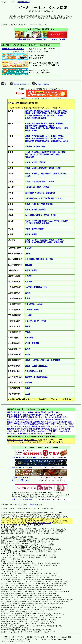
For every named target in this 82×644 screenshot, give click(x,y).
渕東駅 (66, 128)
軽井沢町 (27, 419)
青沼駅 (28, 221)
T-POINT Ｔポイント (46, 600)
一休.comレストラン (18, 553)
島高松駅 (59, 123)
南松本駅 (35, 123)
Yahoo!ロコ (47, 547)
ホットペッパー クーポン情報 (24, 457)
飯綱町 (40, 434)
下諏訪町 (17, 422)
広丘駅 (47, 215)
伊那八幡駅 (52, 152)
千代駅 (28, 152)
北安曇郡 (49, 429)
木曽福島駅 (29, 338)
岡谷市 (30, 412)
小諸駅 (28, 176)
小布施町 (38, 431)
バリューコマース (50, 593)
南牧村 (51, 417)
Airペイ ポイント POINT (53, 618)
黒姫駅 (28, 388)
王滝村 (60, 427)
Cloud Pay (24, 598)
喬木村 (16, 427)
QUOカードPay (25, 626)
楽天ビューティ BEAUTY (22, 499)
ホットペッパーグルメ (8, 527)
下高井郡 (52, 431)
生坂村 (23, 429)
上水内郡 (21, 434)
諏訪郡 (10, 422)
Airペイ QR (28, 618)
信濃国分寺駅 (56, 141)
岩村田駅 (28, 223)
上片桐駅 (28, 315)
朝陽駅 (45, 113)
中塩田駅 (44, 139)
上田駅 (66, 141)
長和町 (60, 419)
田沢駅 (28, 240)
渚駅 (35, 126)
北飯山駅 (35, 204)
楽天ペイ (55, 614)
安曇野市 (24, 417)
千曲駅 (41, 229)
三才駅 (43, 116)
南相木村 (58, 417)
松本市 (17, 412)
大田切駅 (46, 187)
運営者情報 (34, 504)
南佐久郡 (33, 417)
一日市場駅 (43, 240)
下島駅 (28, 182)
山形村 (29, 429)
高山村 (45, 431)
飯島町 (55, 422)
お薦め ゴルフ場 (58, 39)
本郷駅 (64, 111)
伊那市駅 (35, 182)
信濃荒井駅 (43, 126)
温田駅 (28, 326)
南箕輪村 (62, 422)
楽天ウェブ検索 (16, 596)
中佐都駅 (37, 223)
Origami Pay (39, 622)
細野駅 (28, 360)
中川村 (69, 422)
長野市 (10, 412)
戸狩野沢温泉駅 (47, 204)
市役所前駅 (38, 111)
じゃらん (14, 632)
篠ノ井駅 (51, 116)
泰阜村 (10, 427)
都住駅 (45, 377)
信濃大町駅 (48, 198)
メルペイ (43, 626)
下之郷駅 (35, 139)
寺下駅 (60, 136)
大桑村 (65, 427)
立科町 (42, 419)
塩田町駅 (52, 139)
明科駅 (34, 240)
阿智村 (42, 424)
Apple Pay (13, 624)
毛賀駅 (43, 152)
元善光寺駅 (29, 157)
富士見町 (24, 422)
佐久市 (59, 415)
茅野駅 (34, 162)
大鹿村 (27, 427)
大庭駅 (52, 126)
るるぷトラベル (23, 632)
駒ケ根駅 (37, 187)
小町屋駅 (28, 187)
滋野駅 (63, 174)
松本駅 (28, 131)
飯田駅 (39, 154)
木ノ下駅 (28, 287)
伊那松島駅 (38, 287)
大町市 (32, 415)
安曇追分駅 (58, 242)
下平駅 (43, 321)
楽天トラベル (5, 632)
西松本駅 (28, 126)
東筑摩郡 (11, 429)
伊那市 (10, 415)
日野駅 (34, 168)
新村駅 (45, 128)
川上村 (46, 417)
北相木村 (66, 417)
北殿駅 (28, 298)
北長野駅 (42, 118)
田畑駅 (52, 182)
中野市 (25, 415)
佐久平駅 (46, 223)
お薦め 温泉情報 (24, 39)
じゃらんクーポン (14, 442)
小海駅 (28, 254)
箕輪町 (50, 422)
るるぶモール (5, 569)
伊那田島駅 (29, 304)
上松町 (40, 427)
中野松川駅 (40, 193)
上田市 (23, 412)
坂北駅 (28, 343)
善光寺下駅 (55, 111)
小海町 (40, 417)
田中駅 (34, 234)
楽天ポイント (39, 632)
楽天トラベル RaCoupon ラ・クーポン (22, 440)
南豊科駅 (59, 240)
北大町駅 (58, 198)
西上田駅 (46, 141)
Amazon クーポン (15, 612)
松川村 (61, 429)
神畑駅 (28, 139)
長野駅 (28, 118)
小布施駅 (51, 168)
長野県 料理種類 (40, 84)
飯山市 (39, 415)
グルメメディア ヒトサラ (22, 477)
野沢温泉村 (12, 434)
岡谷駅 (36, 146)
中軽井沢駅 (29, 259)
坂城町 (23, 431)
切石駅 (33, 154)
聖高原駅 (35, 343)
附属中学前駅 (54, 113)
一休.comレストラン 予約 (22, 467)
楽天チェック (20, 616)
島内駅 (52, 123)
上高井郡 (30, 431)
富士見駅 (28, 282)
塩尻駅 (53, 215)
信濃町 (28, 434)
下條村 (60, 424)
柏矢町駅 (35, 242)
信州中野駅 (29, 193)
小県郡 (48, 419)
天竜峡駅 (35, 152)
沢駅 (46, 287)
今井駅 (36, 116)
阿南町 (36, 424)
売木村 (65, 424)
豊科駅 (28, 242)
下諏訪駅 (28, 146)
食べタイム (5, 612)
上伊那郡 (37, 422)
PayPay (52, 622)
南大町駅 (39, 198)
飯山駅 (28, 204)
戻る (5, 84)
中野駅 (60, 139)
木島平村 (68, 431)
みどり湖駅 (29, 215)
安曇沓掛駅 (55, 360)
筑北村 (41, 429)
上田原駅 (52, 136)
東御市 (17, 417)
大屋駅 (38, 141)
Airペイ (14, 618)
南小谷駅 (39, 371)
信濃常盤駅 (29, 198)
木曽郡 (34, 427)
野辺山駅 (28, 248)
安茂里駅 (28, 116)
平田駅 (34, 131)
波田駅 (59, 128)
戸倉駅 (28, 229)
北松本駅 (44, 123)
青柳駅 (28, 162)
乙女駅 (41, 174)
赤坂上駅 (44, 136)
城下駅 (28, 136)
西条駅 (28, 354)
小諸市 (58, 412)
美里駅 (28, 174)
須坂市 (51, 412)
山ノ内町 (60, 431)
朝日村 (35, 429)
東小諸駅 (49, 174)
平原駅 (57, 174)
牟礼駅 (28, 394)
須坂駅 (58, 168)
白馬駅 (34, 366)
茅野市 (46, 415)
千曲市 (10, 417)
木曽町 (71, 427)
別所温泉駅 (29, 141)
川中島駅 (59, 116)
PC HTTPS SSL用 (23, 2)
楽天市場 (40, 614)
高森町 (30, 424)
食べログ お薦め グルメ (21, 480)
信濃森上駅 (43, 366)
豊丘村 (22, 427)
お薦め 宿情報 (41, 39)
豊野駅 (34, 118)
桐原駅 (28, 113)
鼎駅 (27, 154)
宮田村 (10, 424)
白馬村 (67, 429)
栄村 (53, 434)
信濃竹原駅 (50, 193)
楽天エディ (5, 616)
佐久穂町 (11, 419)
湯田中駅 (28, 382)
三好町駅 (35, 136)
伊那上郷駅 (55, 154)
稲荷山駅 (28, 111)
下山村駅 (61, 152)
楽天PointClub (36, 624)
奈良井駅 (39, 215)
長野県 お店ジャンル (20, 84)
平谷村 (48, 424)
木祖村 (54, 427)
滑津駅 (57, 221)
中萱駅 (52, 240)
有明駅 (50, 242)
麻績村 (17, 429)
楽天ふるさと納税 (56, 626)
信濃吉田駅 (36, 113)
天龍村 (71, 424)
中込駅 (50, 221)
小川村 (34, 434)
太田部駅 (42, 221)
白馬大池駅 (29, 371)
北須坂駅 (42, 168)
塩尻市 (53, 415)
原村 (30, 422)
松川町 (24, 424)
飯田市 (37, 412)
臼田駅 (34, 221)
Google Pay (8, 598)
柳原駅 (64, 113)
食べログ (4, 561)
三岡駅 (34, 174)
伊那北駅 (44, 182)
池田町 (55, 429)
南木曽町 (47, 427)
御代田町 (35, 419)
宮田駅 (36, 310)
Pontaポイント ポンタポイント (11, 600)
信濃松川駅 (45, 360)
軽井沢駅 (49, 259)
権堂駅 (47, 111)
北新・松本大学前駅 (33, 128)
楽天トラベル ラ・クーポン (13, 49)
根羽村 (54, 424)
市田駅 (36, 321)
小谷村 (10, 431)
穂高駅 (43, 242)
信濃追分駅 (40, 259)
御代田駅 (28, 265)
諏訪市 (44, 412)
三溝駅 (52, 128)
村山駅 (28, 168)
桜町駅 (46, 154)
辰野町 (44, 422)
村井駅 (28, 123)
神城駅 (28, 366)
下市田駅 (28, 321)
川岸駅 (43, 146)
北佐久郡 (19, 419)
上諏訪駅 (42, 162)
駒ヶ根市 (18, 415)
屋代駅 (34, 229)
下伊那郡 (18, 424)
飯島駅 (28, 293)
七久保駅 (39, 304)
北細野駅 (35, 360)
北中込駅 (64, 221)
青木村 (54, 419)
